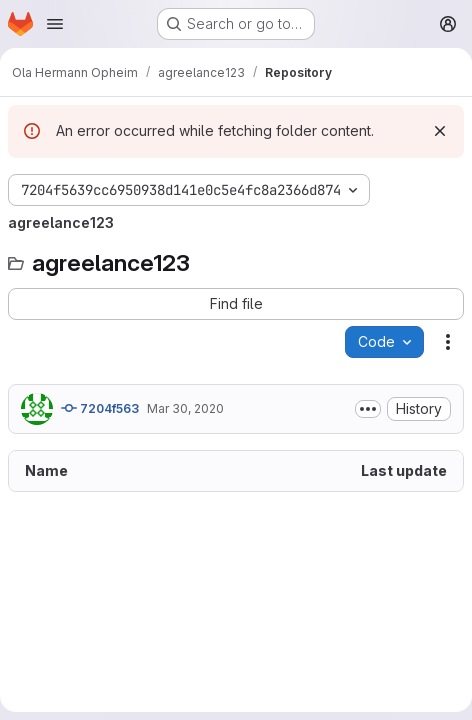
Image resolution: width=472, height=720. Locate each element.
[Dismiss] (440, 131)
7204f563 (100, 408)
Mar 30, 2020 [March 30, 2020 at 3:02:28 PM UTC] (185, 408)
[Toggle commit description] (368, 409)
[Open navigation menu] (55, 24)
